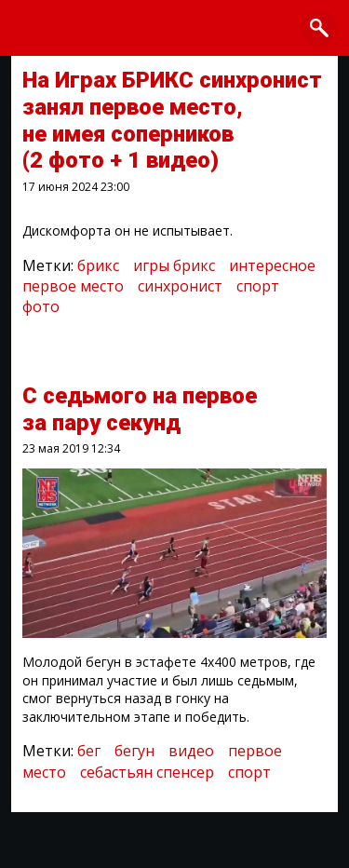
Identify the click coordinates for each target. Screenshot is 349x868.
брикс (98, 265)
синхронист (180, 286)
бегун (134, 751)
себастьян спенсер (147, 772)
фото (41, 306)
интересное (272, 265)
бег (89, 751)
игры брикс (174, 265)
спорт (258, 286)
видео (191, 751)
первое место (73, 286)
